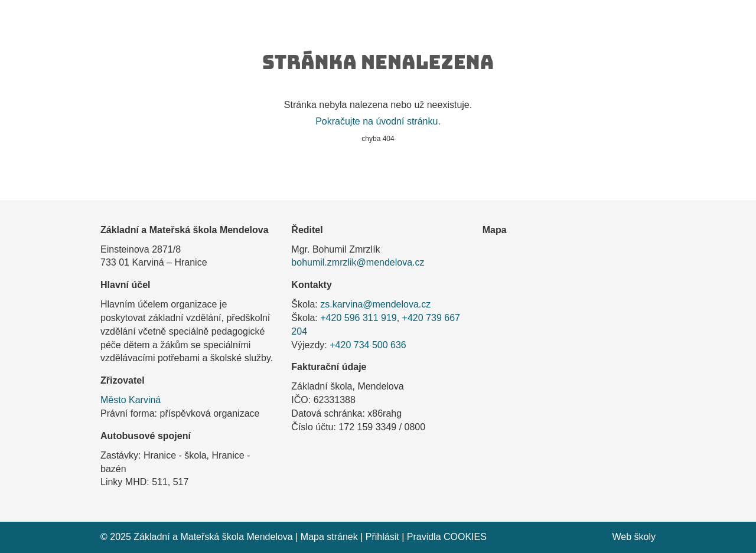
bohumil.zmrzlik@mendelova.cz (358, 262)
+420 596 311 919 (358, 318)
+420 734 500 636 (368, 345)
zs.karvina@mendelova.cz (375, 304)
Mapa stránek (329, 537)
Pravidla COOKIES (447, 537)
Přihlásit (382, 537)
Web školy (634, 537)
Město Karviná (131, 400)
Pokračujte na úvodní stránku (377, 121)
